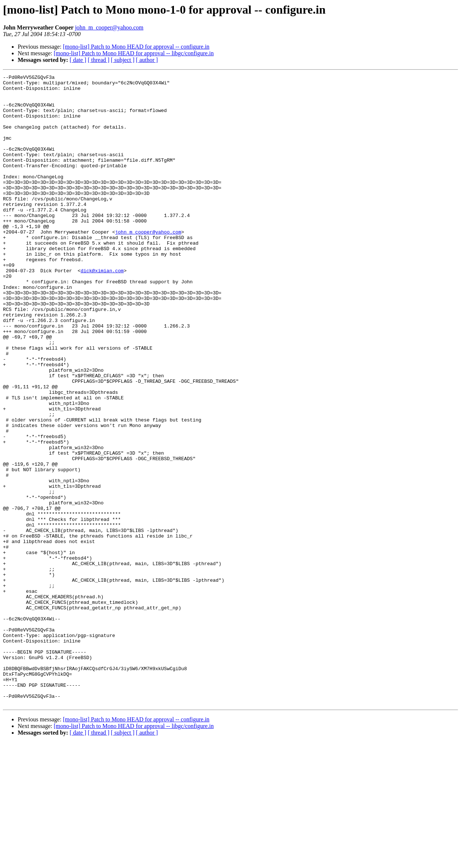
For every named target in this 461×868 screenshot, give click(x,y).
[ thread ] (99, 60)
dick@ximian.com (102, 310)
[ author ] (147, 60)
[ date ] (78, 60)
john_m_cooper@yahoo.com (109, 27)
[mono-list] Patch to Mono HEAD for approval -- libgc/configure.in (134, 53)
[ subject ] (123, 60)
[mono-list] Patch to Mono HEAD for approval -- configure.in (136, 47)
